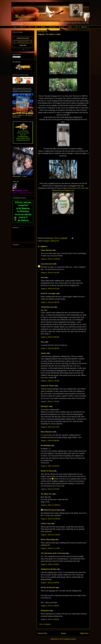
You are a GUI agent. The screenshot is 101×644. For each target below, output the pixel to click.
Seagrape (46, 241)
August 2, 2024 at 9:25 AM (50, 489)
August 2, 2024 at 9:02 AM (50, 466)
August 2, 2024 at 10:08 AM (50, 505)
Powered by (23, 49)
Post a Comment (45, 624)
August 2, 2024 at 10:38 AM (50, 519)
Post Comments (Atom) (68, 639)
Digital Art (84, 27)
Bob (30, 27)
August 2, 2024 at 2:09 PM (50, 583)
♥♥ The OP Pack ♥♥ (48, 587)
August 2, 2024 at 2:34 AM (50, 272)
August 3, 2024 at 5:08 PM (50, 619)
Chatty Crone (46, 523)
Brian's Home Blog (48, 539)
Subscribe (23, 45)
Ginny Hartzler (46, 250)
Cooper (70, 27)
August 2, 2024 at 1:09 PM (50, 564)
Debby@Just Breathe (49, 569)
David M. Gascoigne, (48, 293)
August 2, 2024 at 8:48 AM (50, 440)
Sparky (44, 353)
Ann (42, 277)
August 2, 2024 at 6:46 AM (50, 337)
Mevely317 (45, 406)
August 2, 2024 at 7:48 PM (50, 606)
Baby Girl (61, 27)
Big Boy (43, 27)
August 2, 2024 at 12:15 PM (50, 548)
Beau (36, 27)
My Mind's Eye (46, 494)
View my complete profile (23, 193)
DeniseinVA (45, 611)
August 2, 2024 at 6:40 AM (50, 302)
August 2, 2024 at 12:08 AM (50, 259)
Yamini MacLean (47, 307)
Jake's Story (52, 27)
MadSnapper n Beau (21, 191)
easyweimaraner (47, 264)
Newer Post (42, 633)
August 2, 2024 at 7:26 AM (50, 401)
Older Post (84, 633)
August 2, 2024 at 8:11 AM (50, 427)
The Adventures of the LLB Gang (53, 553)
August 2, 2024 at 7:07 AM (50, 381)
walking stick (55, 241)
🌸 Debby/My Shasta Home (51, 510)
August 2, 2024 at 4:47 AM (50, 288)
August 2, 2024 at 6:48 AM (50, 348)
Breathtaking (46, 445)
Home (15, 27)
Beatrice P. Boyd (47, 471)
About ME (23, 27)
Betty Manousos (47, 432)
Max (77, 27)
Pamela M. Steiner (48, 386)
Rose (43, 342)
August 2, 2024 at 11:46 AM (50, 535)
